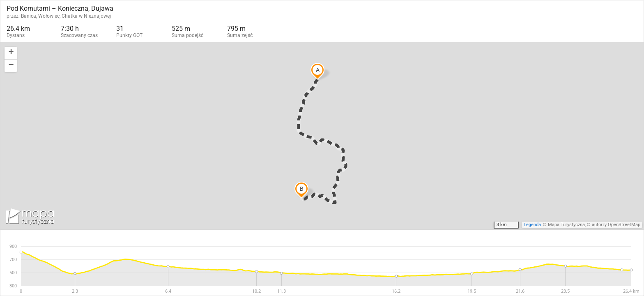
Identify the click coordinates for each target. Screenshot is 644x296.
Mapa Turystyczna (566, 225)
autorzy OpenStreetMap (616, 225)
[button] (11, 53)
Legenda (532, 225)
